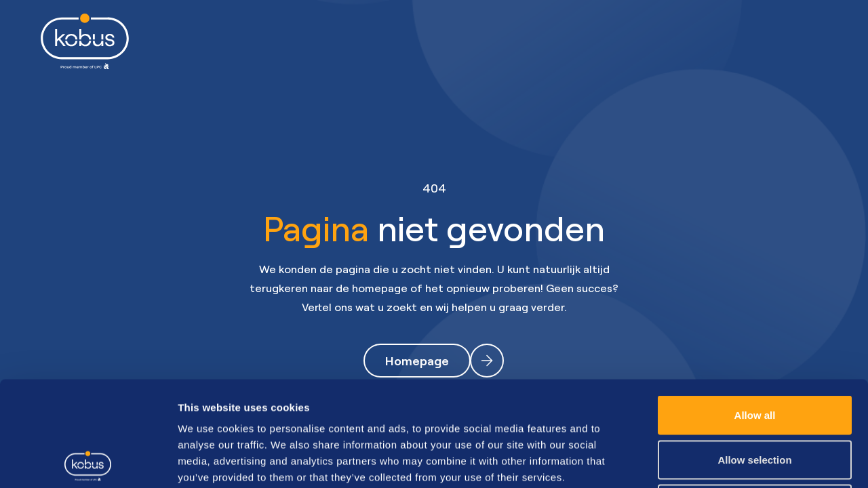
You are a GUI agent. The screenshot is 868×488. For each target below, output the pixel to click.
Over (606, 41)
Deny (755, 399)
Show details (712, 461)
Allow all (755, 310)
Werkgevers (411, 41)
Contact (685, 41)
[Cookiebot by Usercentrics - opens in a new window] (88, 462)
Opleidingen (518, 41)
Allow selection (754, 355)
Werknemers (304, 41)
